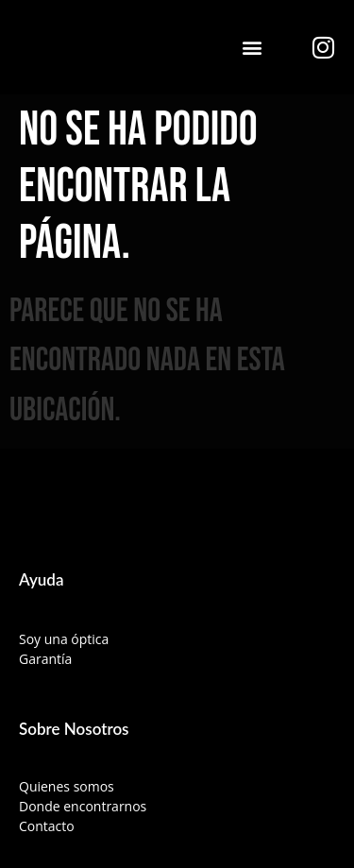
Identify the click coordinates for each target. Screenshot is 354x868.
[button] (253, 47)
